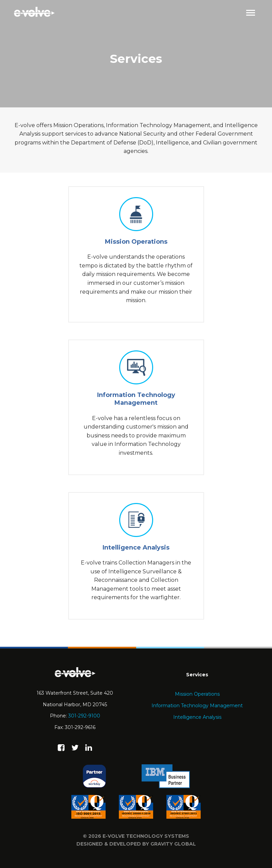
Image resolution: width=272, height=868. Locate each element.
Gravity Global (173, 844)
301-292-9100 (84, 716)
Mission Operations (197, 694)
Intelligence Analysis (197, 717)
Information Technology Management (197, 706)
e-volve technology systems (146, 836)
